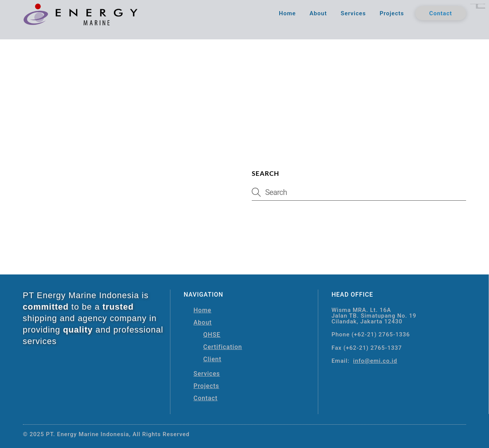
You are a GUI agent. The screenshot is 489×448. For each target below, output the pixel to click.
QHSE (212, 333)
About (318, 14)
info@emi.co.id (375, 359)
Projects (392, 14)
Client (212, 357)
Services (353, 14)
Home (287, 14)
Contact (441, 14)
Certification (223, 345)
